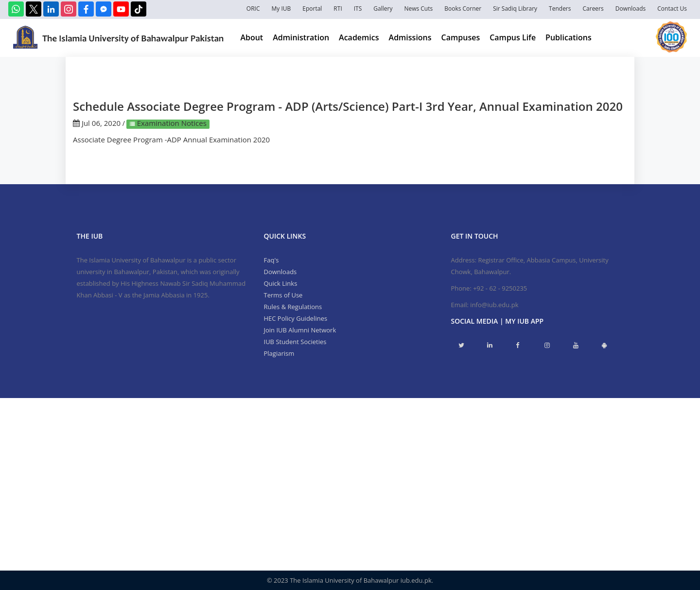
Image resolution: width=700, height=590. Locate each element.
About (252, 37)
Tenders (560, 9)
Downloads (631, 9)
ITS (358, 9)
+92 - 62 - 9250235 (500, 288)
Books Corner (463, 9)
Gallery (383, 9)
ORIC (253, 9)
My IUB (281, 9)
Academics (359, 37)
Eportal (312, 9)
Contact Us (672, 9)
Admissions (410, 37)
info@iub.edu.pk (494, 305)
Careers (593, 9)
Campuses (461, 37)
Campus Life (513, 37)
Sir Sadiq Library (515, 9)
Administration (301, 37)
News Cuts (418, 9)
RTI (338, 9)
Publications (569, 37)
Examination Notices (171, 123)
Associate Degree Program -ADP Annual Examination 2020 (171, 139)
